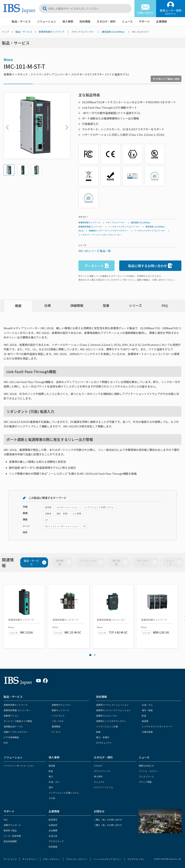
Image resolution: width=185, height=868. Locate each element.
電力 (51, 776)
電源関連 (56, 726)
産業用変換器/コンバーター (91, 227)
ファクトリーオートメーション (19, 766)
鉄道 (144, 716)
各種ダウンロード (12, 825)
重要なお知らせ (146, 766)
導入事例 (68, 21)
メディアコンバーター (83, 32)
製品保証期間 (10, 841)
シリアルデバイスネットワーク (157, 726)
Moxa (8, 59)
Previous (6, 126)
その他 (52, 798)
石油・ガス (147, 705)
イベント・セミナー (149, 771)
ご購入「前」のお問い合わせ (108, 820)
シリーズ (135, 305)
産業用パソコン (11, 716)
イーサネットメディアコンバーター (124, 227)
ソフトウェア (58, 716)
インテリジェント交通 (107, 726)
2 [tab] (95, 655)
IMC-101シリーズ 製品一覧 (95, 251)
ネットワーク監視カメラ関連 (18, 721)
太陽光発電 (147, 732)
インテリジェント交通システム (64, 793)
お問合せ (99, 811)
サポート (144, 21)
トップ (5, 32)
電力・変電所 (103, 737)
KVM (6, 743)
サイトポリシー (30, 859)
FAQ (165, 305)
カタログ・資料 (106, 21)
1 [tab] (90, 655)
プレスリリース (146, 776)
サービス (56, 732)
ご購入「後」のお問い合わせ (108, 825)
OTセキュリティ (104, 743)
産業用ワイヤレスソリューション (112, 705)
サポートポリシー (52, 859)
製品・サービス (21, 21)
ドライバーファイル (103, 787)
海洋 (51, 787)
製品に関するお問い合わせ (150, 266)
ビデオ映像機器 (11, 737)
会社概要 (53, 830)
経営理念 (53, 820)
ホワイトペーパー (102, 771)
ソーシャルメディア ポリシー (107, 859)
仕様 (48, 305)
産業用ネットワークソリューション (113, 710)
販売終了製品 (10, 830)
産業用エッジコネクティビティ (111, 721)
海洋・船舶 (147, 710)
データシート (97, 266)
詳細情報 (77, 305)
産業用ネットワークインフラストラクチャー (109, 230)
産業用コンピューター (107, 716)
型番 (106, 305)
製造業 (145, 721)
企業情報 (162, 21)
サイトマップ (10, 859)
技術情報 (85, 21)
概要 (18, 306)
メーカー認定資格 (12, 836)
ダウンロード (147, 562)
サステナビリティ (136, 859)
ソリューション (47, 21)
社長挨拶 (53, 825)
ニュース (127, 21)
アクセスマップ (56, 841)
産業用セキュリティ (61, 705)
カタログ (98, 766)
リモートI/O (58, 721)
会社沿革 (53, 836)
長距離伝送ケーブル (13, 726)
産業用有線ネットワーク (52, 32)
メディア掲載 (145, 782)
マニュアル (99, 782)
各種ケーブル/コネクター (16, 732)
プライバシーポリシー (77, 859)
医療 (98, 732)
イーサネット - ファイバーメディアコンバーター (100, 235)
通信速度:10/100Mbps (113, 32)
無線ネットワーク (60, 710)
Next (66, 126)
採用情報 (53, 847)
